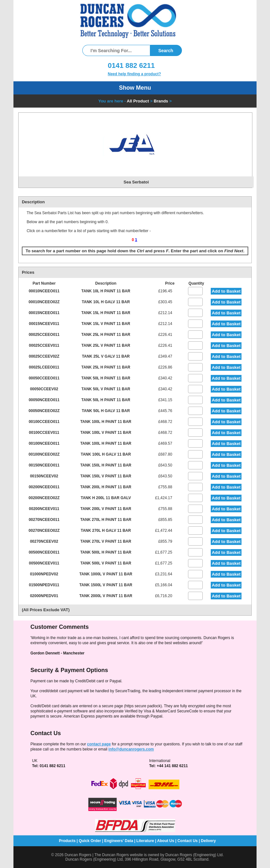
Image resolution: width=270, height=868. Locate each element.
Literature (145, 841)
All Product (138, 101)
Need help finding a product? (135, 74)
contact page (99, 744)
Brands (161, 101)
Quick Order (90, 841)
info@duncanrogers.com (131, 749)
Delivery (208, 841)
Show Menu (135, 88)
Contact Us (188, 841)
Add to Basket (226, 291)
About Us (166, 841)
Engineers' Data (119, 841)
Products (67, 841)
